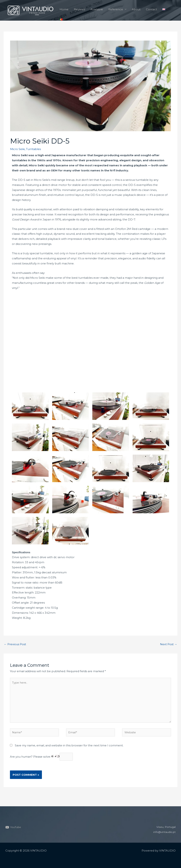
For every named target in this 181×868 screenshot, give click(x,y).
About (136, 9)
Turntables (33, 149)
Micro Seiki (17, 149)
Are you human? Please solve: (41, 757)
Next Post (169, 644)
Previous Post (15, 644)
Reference (116, 9)
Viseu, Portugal (165, 827)
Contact (151, 9)
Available (97, 9)
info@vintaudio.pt (164, 832)
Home (64, 9)
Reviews (79, 9)
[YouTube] (14, 827)
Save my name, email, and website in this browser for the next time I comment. (69, 745)
